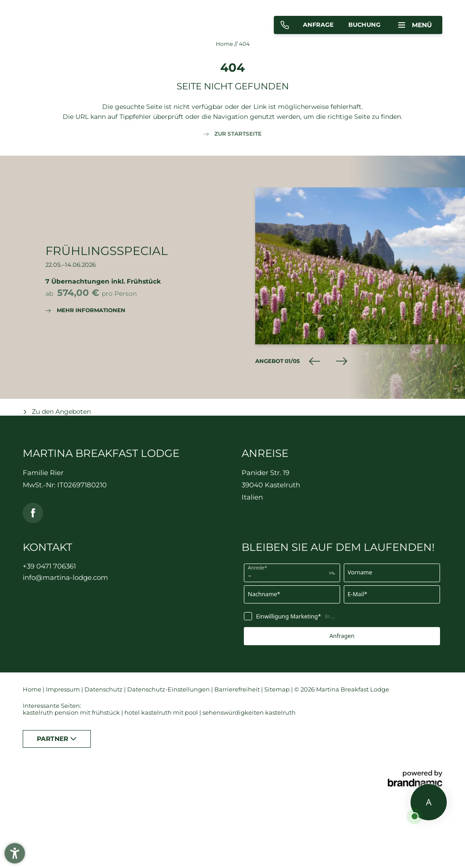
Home (225, 44)
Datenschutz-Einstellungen (169, 689)
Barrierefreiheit (238, 689)
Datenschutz (104, 689)
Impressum (64, 689)
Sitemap (278, 689)
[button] (15, 853)
